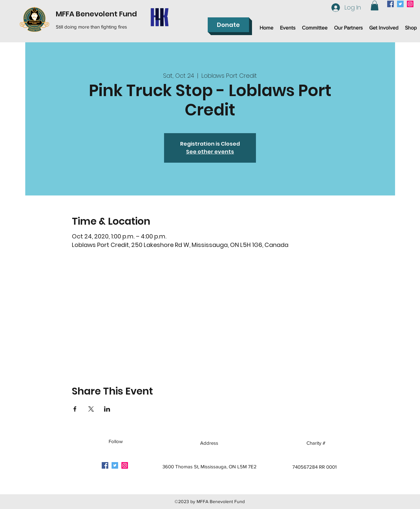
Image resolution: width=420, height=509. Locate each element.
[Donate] (228, 25)
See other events (210, 152)
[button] (375, 6)
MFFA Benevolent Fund (96, 14)
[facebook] (390, 4)
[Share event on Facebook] (75, 409)
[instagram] (410, 4)
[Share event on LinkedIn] (107, 409)
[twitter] (400, 4)
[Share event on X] (91, 409)
